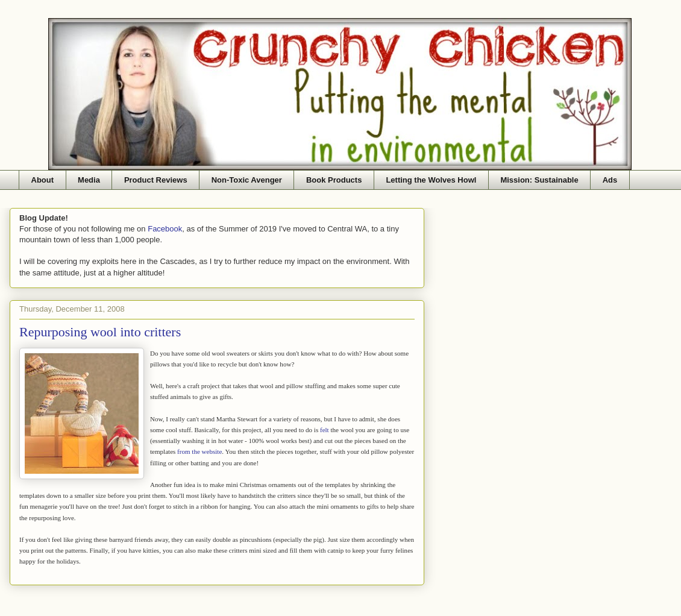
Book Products (334, 180)
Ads (610, 180)
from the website (199, 451)
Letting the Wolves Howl (431, 180)
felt (325, 430)
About (43, 180)
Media (89, 180)
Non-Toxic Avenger (247, 180)
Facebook (165, 229)
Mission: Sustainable (539, 180)
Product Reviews (156, 180)
